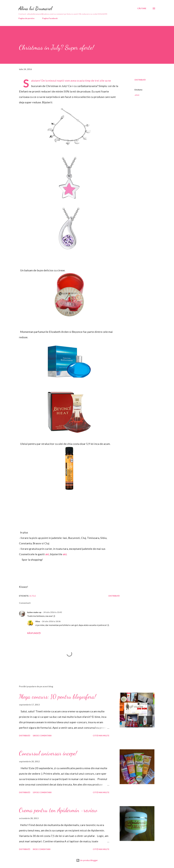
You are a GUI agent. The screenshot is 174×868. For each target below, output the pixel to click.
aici (65, 554)
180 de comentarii (42, 736)
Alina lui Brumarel (35, 8)
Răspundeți (34, 633)
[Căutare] (142, 8)
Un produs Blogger (87, 860)
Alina (38, 621)
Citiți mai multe (101, 736)
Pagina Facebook (50, 18)
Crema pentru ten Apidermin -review (58, 810)
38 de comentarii (42, 849)
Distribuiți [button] (140, 80)
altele (137, 95)
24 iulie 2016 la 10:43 (53, 612)
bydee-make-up (34, 612)
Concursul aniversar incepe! (48, 753)
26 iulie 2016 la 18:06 (51, 621)
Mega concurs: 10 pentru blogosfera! (58, 697)
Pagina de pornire (26, 18)
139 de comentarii (42, 792)
